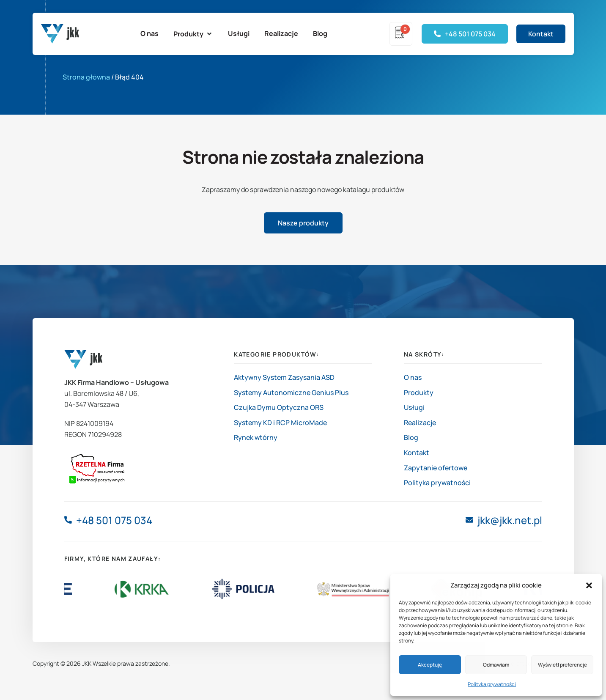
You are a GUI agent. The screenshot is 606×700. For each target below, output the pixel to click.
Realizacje (420, 423)
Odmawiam (496, 665)
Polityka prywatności (492, 684)
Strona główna (86, 77)
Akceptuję (430, 665)
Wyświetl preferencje (562, 665)
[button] (589, 585)
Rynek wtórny (256, 437)
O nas (413, 377)
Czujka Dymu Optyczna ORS (279, 407)
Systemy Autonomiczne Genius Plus (291, 393)
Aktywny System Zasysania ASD (284, 377)
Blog (411, 437)
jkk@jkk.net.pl (510, 520)
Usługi (414, 407)
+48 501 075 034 (114, 520)
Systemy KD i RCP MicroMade (280, 423)
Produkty (419, 393)
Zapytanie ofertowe (436, 468)
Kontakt (417, 453)
